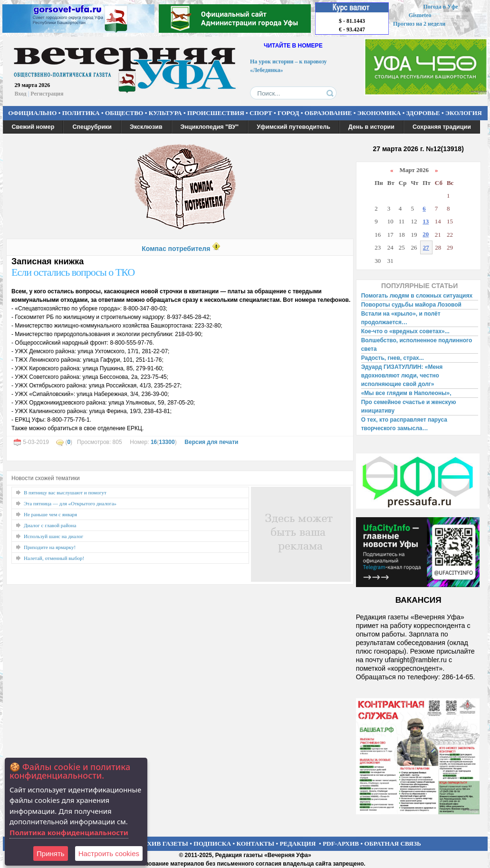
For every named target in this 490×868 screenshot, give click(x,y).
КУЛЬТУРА (165, 113)
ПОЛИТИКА (81, 113)
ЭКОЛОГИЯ (464, 113)
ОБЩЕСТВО (124, 113)
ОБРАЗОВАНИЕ (328, 113)
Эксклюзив (146, 127)
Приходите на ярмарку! (50, 547)
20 (426, 234)
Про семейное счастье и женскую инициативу (409, 406)
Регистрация (47, 94)
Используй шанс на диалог (53, 536)
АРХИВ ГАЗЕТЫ (163, 844)
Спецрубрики (92, 127)
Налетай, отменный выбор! (54, 558)
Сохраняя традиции (442, 127)
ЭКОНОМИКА (379, 113)
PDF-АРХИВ (341, 844)
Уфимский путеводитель (293, 127)
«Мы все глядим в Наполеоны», (406, 393)
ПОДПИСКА (212, 844)
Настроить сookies (109, 854)
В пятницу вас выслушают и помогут (65, 492)
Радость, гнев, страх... (393, 358)
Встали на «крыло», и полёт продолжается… (401, 318)
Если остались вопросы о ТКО (73, 272)
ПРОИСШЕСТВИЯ (216, 113)
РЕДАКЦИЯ (298, 844)
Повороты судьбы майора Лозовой (411, 305)
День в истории (371, 127)
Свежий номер (33, 127)
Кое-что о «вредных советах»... (405, 331)
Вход (21, 94)
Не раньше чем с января (50, 514)
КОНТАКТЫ (256, 844)
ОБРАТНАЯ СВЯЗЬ (393, 844)
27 (426, 247)
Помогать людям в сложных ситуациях (417, 296)
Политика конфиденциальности (69, 832)
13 (426, 221)
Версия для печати (211, 442)
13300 (167, 442)
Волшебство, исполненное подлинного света (417, 345)
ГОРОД (288, 113)
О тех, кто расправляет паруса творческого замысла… (404, 424)
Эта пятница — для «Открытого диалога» (70, 503)
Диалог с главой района (50, 525)
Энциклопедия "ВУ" (210, 127)
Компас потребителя (176, 249)
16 (154, 442)
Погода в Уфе (440, 7)
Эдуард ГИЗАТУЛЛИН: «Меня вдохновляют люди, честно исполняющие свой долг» (402, 376)
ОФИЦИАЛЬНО (32, 113)
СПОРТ (261, 113)
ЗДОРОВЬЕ (423, 113)
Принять (51, 854)
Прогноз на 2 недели (419, 24)
